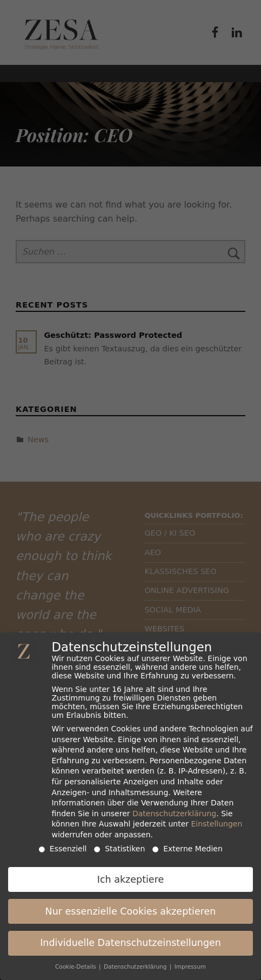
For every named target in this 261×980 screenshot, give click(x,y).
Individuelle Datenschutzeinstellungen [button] (130, 938)
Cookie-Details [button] (76, 962)
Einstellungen (216, 819)
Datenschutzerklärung (174, 809)
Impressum (190, 962)
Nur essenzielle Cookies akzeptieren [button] (131, 906)
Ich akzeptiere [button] (130, 875)
